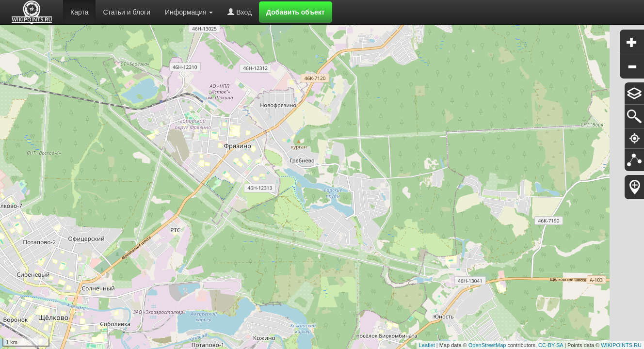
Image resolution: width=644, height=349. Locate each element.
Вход (240, 12)
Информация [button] (189, 12)
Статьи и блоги (126, 12)
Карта (79, 12)
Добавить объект (296, 12)
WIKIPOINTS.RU (621, 345)
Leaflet (427, 345)
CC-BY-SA (551, 345)
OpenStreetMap (487, 345)
